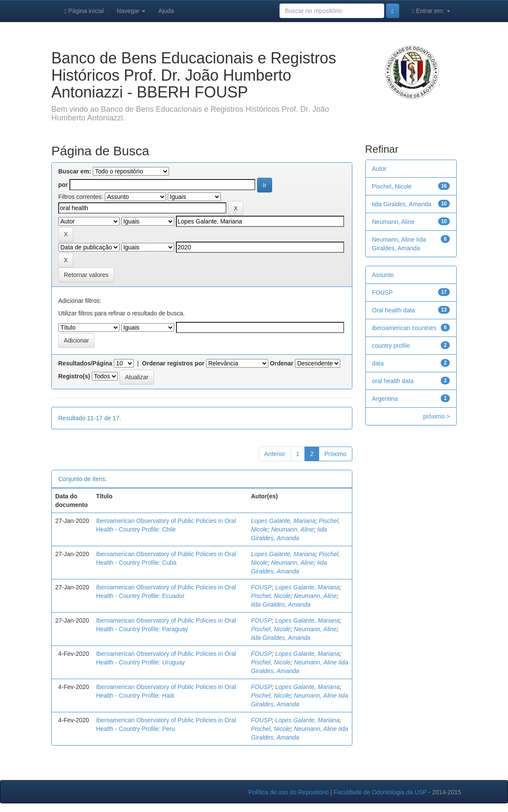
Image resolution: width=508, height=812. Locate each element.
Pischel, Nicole (271, 596)
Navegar (131, 11)
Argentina (385, 399)
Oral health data (394, 310)
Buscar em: (75, 171)
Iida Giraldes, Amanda (281, 604)
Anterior (275, 454)
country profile (391, 346)
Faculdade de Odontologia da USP (380, 792)
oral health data (393, 381)
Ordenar (282, 363)
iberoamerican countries (404, 328)
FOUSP (261, 587)
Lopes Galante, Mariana (283, 521)
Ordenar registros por (173, 363)
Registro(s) (74, 376)
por (63, 185)
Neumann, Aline (293, 529)
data (378, 363)
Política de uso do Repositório (288, 792)
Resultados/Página (85, 363)
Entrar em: (431, 11)
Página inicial (84, 11)
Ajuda (166, 11)
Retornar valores (86, 275)
